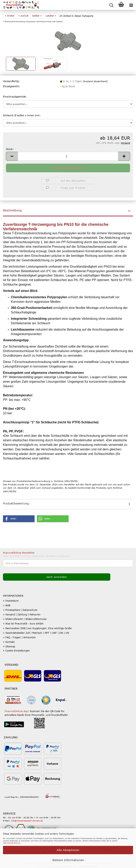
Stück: (10, 149)
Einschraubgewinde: (15, 97)
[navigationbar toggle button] (131, 5)
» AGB (7, 605)
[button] (12, 156)
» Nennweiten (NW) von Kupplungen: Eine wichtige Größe (37, 628)
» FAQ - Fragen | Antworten (19, 637)
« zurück (23, 16)
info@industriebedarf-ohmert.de (27, 821)
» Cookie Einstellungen (16, 651)
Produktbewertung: (16, 503)
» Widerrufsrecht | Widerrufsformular (25, 619)
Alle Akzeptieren (68, 850)
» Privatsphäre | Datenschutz (20, 610)
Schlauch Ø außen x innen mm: (22, 115)
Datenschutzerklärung (12, 843)
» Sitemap (9, 646)
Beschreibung (12, 210)
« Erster (10, 16)
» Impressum (11, 601)
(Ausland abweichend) (95, 81)
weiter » (37, 16)
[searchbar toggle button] (111, 5)
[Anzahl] (68, 156)
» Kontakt (9, 642)
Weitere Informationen (68, 860)
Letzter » (51, 16)
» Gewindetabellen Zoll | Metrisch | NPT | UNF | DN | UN (36, 633)
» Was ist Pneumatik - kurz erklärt (23, 623)
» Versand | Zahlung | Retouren (22, 614)
